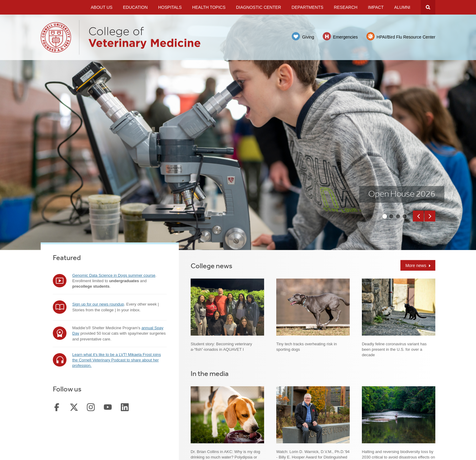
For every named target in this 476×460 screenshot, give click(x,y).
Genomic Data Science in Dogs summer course (114, 275)
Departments (308, 7)
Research (346, 7)
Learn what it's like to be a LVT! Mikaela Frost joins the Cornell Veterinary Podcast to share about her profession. (117, 360)
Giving (308, 37)
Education (135, 7)
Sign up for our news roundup (98, 304)
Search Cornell (428, 7)
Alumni (402, 7)
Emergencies (345, 37)
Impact (376, 7)
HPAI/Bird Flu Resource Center (406, 37)
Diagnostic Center (258, 7)
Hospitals (170, 7)
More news (418, 266)
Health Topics (209, 7)
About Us (102, 7)
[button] (418, 216)
